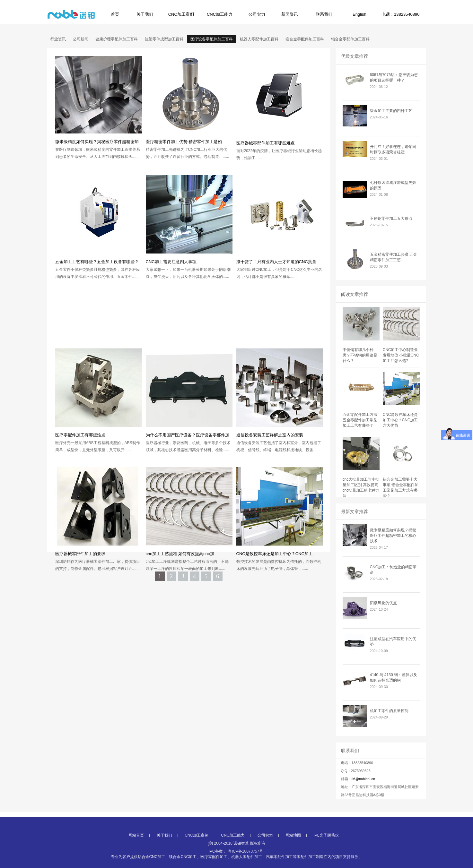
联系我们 (324, 14)
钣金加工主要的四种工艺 (391, 111)
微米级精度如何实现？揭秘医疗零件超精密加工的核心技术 (393, 536)
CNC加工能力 (220, 14)
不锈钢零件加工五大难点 (391, 219)
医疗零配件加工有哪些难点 (80, 482)
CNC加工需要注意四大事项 (171, 262)
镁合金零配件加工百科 (305, 39)
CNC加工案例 (181, 14)
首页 (115, 14)
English (359, 14)
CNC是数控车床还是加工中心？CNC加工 (275, 601)
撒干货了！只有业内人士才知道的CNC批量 (276, 262)
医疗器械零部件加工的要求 (80, 601)
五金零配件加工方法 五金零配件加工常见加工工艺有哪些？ (360, 420)
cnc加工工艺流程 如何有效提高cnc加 (180, 601)
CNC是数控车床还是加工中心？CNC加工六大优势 (400, 420)
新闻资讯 (290, 14)
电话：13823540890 (401, 14)
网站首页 (136, 849)
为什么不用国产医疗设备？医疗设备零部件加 (188, 482)
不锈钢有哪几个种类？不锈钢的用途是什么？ (360, 355)
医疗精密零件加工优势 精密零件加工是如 (184, 142)
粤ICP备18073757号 (245, 865)
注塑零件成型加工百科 (164, 39)
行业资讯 (58, 39)
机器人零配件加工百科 (259, 39)
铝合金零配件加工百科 (350, 39)
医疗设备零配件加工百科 (212, 39)
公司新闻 (81, 39)
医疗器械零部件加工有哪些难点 (266, 143)
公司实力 (257, 14)
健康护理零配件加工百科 (117, 39)
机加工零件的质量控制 (389, 711)
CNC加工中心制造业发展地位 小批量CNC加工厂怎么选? (401, 355)
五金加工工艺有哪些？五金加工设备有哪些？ (97, 262)
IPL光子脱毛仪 (326, 849)
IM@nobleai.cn (364, 779)
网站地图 (293, 849)
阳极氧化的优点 (383, 603)
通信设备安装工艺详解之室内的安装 (270, 482)
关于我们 (145, 14)
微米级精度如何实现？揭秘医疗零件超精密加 (97, 142)
